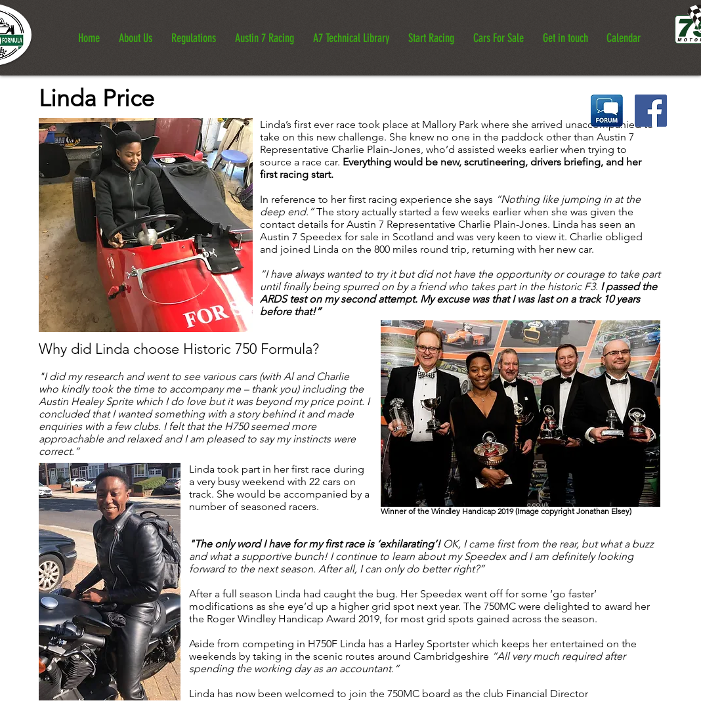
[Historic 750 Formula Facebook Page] (651, 111)
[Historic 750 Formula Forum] (607, 111)
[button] (135, 32)
